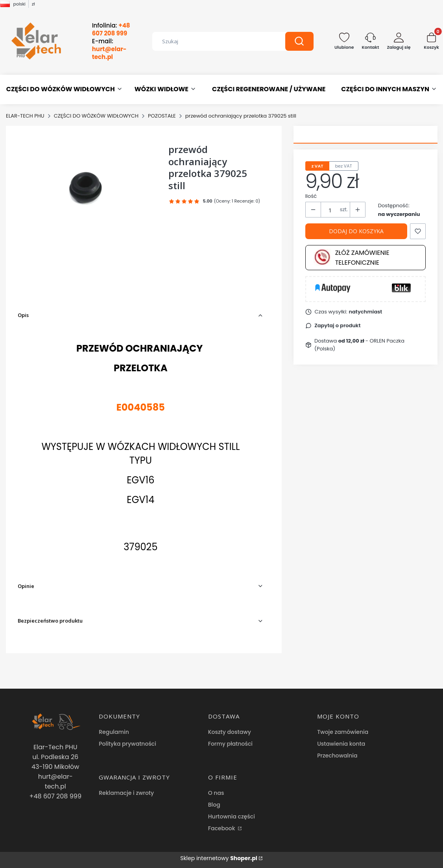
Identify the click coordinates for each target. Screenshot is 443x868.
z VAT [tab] (317, 166)
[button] (299, 41)
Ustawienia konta (341, 744)
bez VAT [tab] (344, 166)
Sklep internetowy (219, 858)
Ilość (311, 196)
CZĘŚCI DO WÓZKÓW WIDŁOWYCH (96, 116)
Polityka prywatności (127, 744)
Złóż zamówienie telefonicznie (352, 258)
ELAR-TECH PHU (25, 116)
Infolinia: (111, 29)
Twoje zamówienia (343, 732)
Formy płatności (230, 744)
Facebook (222, 828)
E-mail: (109, 49)
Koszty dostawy (230, 732)
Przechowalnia (337, 756)
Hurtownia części (232, 816)
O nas (216, 793)
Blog (214, 805)
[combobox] (213, 41)
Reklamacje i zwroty (126, 793)
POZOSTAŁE (162, 116)
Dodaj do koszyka (356, 231)
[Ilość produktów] (330, 210)
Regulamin (114, 732)
